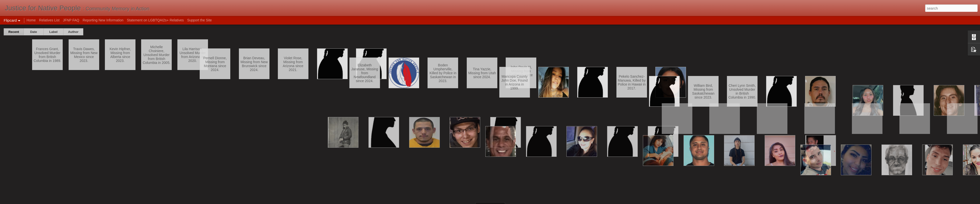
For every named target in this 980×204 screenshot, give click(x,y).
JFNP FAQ (71, 20)
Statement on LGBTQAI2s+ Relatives (155, 20)
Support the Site (199, 20)
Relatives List (49, 20)
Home (31, 20)
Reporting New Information (103, 20)
